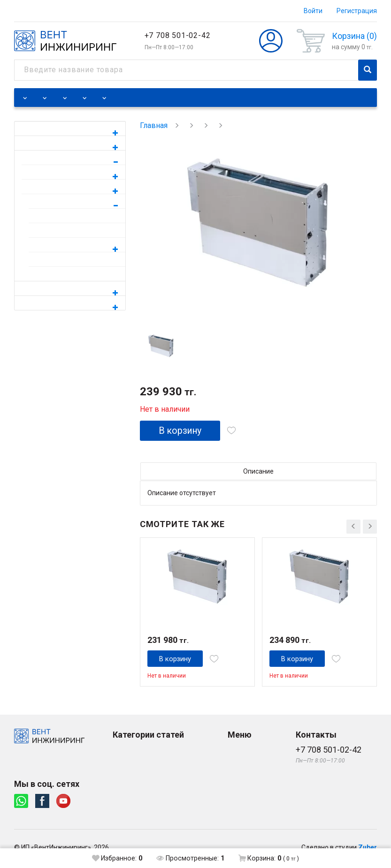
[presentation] (353, 525)
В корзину (182, 431)
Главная (154, 125)
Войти (313, 11)
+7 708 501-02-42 (178, 35)
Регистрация (357, 11)
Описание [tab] (258, 472)
